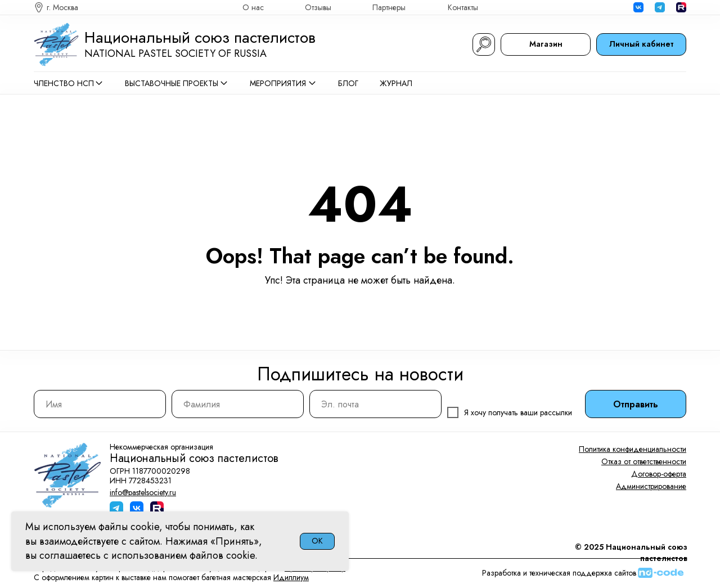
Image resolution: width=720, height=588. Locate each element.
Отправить (636, 404)
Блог (348, 83)
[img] (681, 7)
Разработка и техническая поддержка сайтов (559, 573)
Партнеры (389, 7)
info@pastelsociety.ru (143, 492)
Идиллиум (291, 577)
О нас (253, 7)
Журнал (396, 83)
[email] (375, 404)
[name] (100, 404)
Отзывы (318, 7)
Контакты (463, 7)
